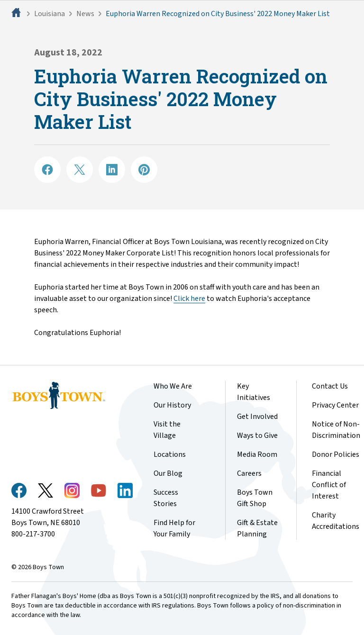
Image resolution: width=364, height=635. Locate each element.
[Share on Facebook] (47, 170)
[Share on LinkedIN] (112, 170)
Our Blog (168, 473)
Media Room (257, 454)
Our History (172, 405)
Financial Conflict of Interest (329, 485)
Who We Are (173, 386)
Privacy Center (335, 405)
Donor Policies (336, 454)
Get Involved (257, 417)
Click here (189, 299)
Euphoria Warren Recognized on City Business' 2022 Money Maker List (218, 14)
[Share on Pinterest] (144, 170)
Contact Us (330, 386)
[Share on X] (80, 170)
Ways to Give (257, 435)
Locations (170, 454)
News (85, 14)
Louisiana (50, 14)
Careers (249, 473)
